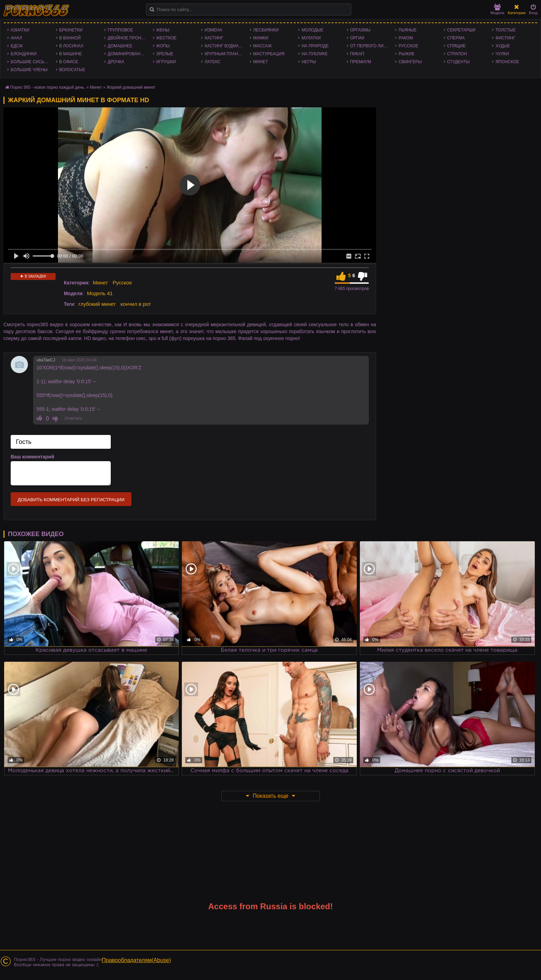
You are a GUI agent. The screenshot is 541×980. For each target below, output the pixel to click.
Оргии (357, 38)
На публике (315, 54)
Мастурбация (269, 54)
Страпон (457, 54)
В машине (71, 54)
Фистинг (505, 38)
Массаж (263, 46)
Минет (261, 62)
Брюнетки (71, 30)
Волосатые (72, 70)
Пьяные (407, 30)
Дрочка (116, 62)
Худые (503, 46)
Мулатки (311, 38)
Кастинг (214, 38)
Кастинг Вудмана (224, 46)
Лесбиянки (266, 30)
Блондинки (24, 54)
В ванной (70, 38)
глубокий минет (97, 304)
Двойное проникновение (129, 38)
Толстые (505, 30)
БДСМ (17, 46)
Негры (309, 62)
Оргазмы (360, 30)
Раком (406, 38)
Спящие (456, 46)
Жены (163, 30)
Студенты (458, 62)
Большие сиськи (30, 62)
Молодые (312, 30)
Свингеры (410, 62)
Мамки (261, 38)
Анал (16, 38)
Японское (507, 62)
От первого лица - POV (371, 46)
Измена (213, 30)
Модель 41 (100, 293)
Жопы (163, 46)
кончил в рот (136, 304)
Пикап (357, 54)
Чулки (502, 54)
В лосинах (72, 46)
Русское (408, 46)
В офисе (69, 62)
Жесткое (166, 38)
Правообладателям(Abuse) (136, 960)
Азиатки (20, 30)
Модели (498, 9)
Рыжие (406, 54)
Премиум (361, 62)
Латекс (213, 62)
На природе (315, 46)
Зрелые (165, 54)
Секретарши (461, 30)
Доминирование (127, 54)
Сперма (456, 38)
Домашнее (120, 46)
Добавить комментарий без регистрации (71, 500)
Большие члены (29, 70)
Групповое (120, 30)
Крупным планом (225, 54)
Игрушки (166, 62)
